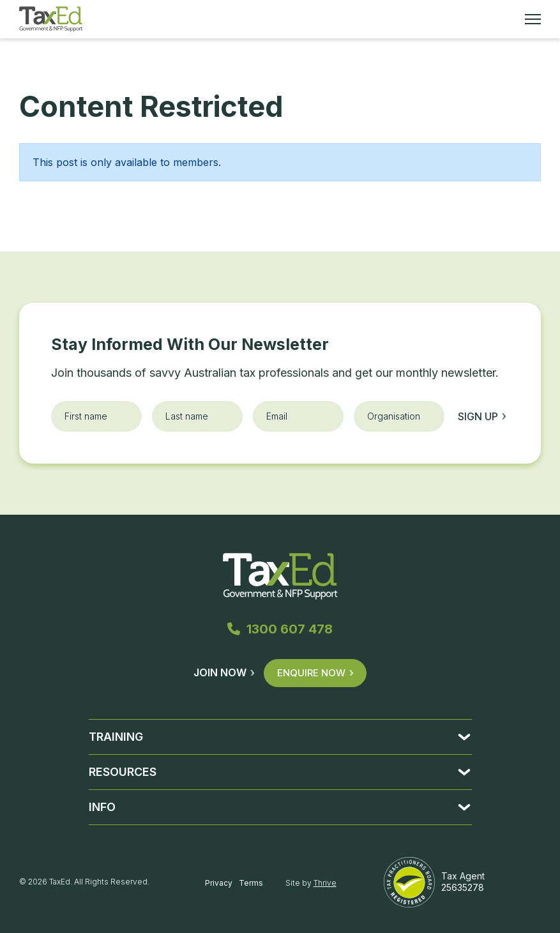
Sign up (482, 416)
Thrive (325, 883)
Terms (251, 883)
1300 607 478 (280, 629)
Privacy (219, 883)
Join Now (224, 672)
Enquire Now (315, 673)
